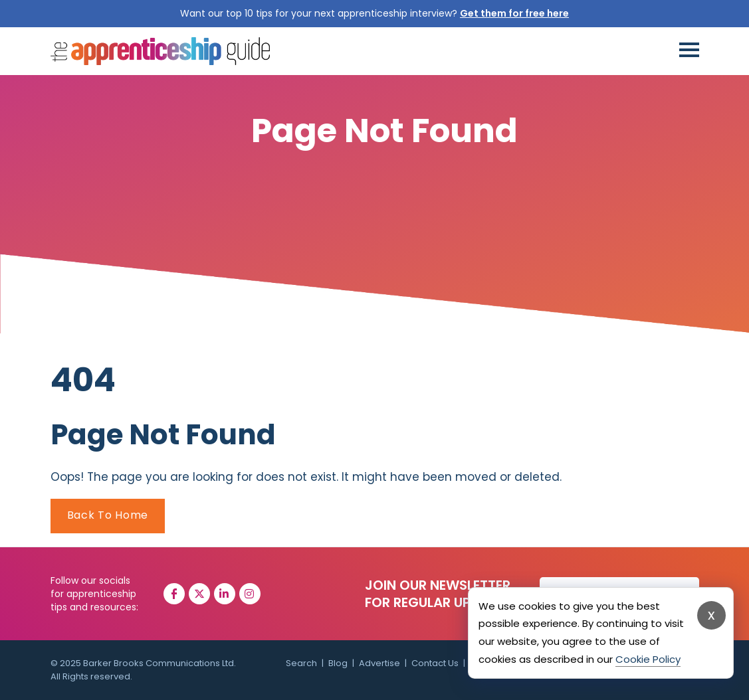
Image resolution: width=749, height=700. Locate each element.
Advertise (379, 663)
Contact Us (435, 663)
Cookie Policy (648, 659)
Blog (338, 663)
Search (301, 663)
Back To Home (108, 515)
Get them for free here (514, 13)
